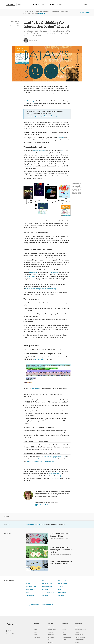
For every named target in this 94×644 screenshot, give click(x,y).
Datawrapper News (47, 587)
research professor (39, 151)
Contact (60, 4)
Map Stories (45, 589)
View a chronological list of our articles (33, 605)
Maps (59, 589)
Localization (51, 637)
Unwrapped (45, 595)
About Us (78, 627)
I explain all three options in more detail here (40, 461)
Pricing (52, 4)
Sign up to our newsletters (33, 524)
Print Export (51, 635)
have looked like (39, 359)
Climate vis (29, 581)
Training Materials (66, 637)
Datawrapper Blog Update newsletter (54, 457)
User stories (61, 595)
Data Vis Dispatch (62, 584)
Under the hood (30, 595)
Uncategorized (62, 592)
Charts (35, 627)
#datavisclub (54, 272)
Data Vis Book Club (15, 22)
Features (35, 4)
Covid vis (28, 584)
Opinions (28, 592)
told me (29, 166)
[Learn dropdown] (46, 4)
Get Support (10, 631)
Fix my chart (61, 587)
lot (62, 151)
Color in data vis (62, 581)
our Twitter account (42, 459)
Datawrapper (33, 476)
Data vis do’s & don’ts (31, 587)
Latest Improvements (81, 630)
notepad (61, 138)
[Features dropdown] (38, 4)
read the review (36, 389)
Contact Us (10, 634)
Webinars (64, 635)
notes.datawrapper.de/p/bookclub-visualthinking (42, 116)
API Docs (64, 640)
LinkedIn (38, 505)
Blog (20, 4)
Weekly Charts (30, 598)
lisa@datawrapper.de (55, 474)
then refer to (27, 245)
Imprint (77, 642)
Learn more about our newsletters (48, 605)
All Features (51, 627)
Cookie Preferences (80, 637)
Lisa (26, 476)
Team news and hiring (48, 592)
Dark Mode (50, 632)
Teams (49, 640)
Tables (35, 632)
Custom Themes (52, 630)
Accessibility (51, 642)
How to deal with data (31, 589)
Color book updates (47, 581)
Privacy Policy (79, 635)
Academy (64, 630)
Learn (44, 4)
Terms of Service (80, 640)
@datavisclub (33, 272)
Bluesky (46, 505)
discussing (30, 101)
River (63, 632)
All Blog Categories (85, 12)
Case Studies (37, 637)
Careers (77, 632)
